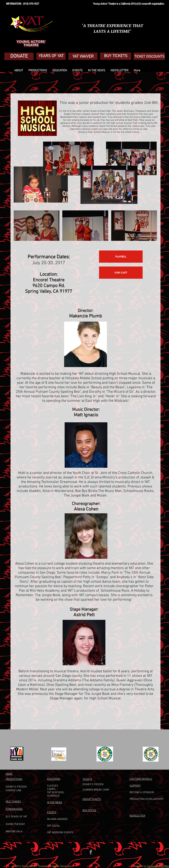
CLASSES (53, 786)
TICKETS (87, 779)
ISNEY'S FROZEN (94, 785)
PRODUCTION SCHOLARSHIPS (147, 799)
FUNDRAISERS (14, 809)
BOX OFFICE (89, 811)
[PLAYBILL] (121, 257)
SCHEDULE (53, 796)
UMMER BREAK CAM (96, 790)
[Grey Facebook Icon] (91, 852)
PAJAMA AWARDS (57, 819)
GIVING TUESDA (15, 824)
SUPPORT (135, 786)
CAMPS (51, 789)
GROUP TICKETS (92, 799)
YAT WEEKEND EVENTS (60, 833)
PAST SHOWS (13, 802)
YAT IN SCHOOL (56, 793)
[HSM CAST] (121, 273)
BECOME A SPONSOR (142, 793)
